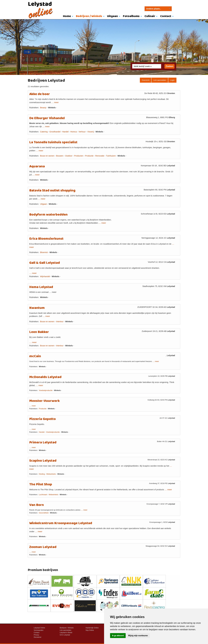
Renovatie (100, 156)
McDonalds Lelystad (45, 377)
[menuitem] (67, 16)
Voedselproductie (46, 390)
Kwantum (37, 308)
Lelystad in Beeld (66, 633)
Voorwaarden (39, 630)
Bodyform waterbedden (48, 215)
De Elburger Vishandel (47, 118)
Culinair (150, 16)
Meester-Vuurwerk (44, 401)
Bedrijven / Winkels (89, 16)
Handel (65, 132)
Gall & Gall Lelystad (45, 263)
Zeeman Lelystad (43, 547)
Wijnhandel (45, 276)
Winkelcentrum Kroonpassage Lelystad (61, 523)
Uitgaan (112, 16)
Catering (44, 132)
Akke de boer (40, 94)
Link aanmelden (160, 80)
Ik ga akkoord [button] (118, 636)
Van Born (37, 505)
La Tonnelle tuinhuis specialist (53, 142)
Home (67, 16)
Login (172, 80)
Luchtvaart (43, 495)
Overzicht (146, 80)
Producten (79, 156)
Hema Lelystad (41, 287)
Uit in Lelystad (65, 635)
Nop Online (90, 630)
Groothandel (55, 132)
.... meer (55, 102)
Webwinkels (51, 474)
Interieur (60, 322)
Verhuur (82, 132)
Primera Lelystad (43, 443)
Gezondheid (44, 513)
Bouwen (60, 156)
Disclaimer (38, 637)
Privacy (36, 635)
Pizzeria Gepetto (42, 419)
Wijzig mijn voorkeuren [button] (138, 636)
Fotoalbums (131, 16)
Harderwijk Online (92, 628)
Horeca (74, 132)
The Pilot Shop (41, 484)
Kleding (42, 474)
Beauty (43, 108)
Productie (89, 156)
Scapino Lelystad (43, 461)
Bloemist (44, 252)
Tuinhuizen (111, 156)
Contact (166, 16)
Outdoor (69, 156)
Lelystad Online (39, 628)
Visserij (91, 132)
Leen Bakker (39, 332)
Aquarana (37, 166)
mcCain (35, 356)
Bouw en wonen (47, 156)
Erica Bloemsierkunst (46, 239)
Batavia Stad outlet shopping (52, 191)
